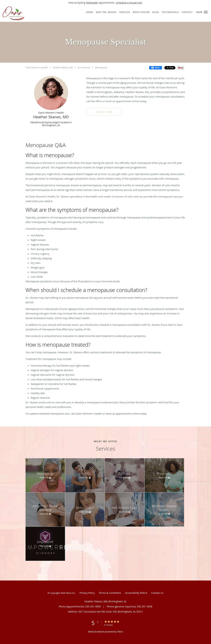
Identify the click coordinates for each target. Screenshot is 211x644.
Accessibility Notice (136, 593)
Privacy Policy (87, 593)
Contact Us (157, 593)
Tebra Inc (70, 593)
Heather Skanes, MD (63, 67)
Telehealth (92, 3)
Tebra (120, 632)
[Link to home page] (34, 14)
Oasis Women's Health (37, 67)
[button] (206, 12)
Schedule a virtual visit (129, 3)
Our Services (84, 67)
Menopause (101, 67)
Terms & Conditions (110, 593)
